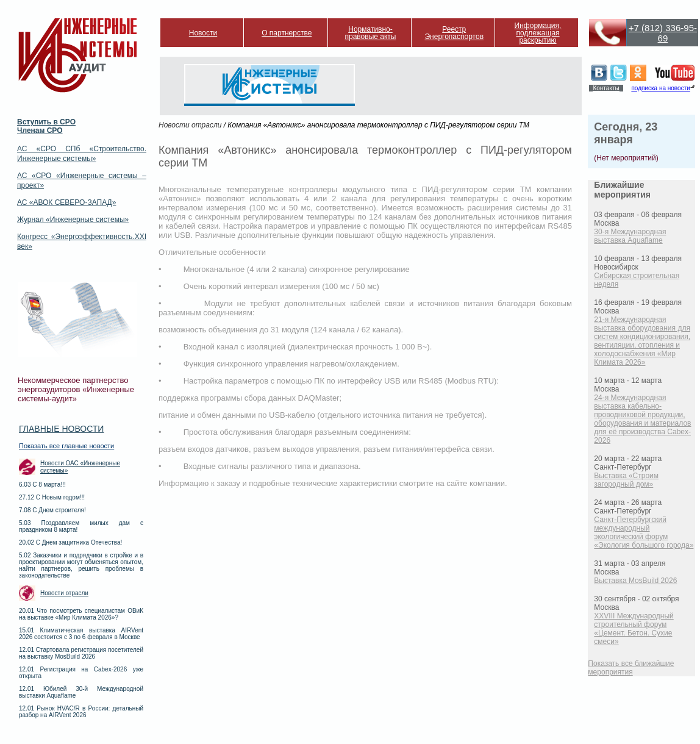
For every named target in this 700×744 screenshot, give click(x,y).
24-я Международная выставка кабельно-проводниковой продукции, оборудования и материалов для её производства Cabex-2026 (642, 419)
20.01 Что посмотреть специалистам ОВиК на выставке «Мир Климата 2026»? (81, 614)
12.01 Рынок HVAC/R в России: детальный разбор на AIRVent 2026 (81, 712)
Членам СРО (40, 131)
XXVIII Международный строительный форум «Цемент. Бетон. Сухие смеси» (634, 629)
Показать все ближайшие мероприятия (631, 668)
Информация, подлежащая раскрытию (538, 33)
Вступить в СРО (46, 122)
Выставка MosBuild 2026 (635, 581)
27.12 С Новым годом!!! (52, 497)
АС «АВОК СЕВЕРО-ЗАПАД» (66, 202)
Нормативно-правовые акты (371, 33)
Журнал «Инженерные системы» (73, 220)
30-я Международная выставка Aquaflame (630, 236)
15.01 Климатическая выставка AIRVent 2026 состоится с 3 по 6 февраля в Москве (81, 634)
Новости (203, 33)
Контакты (606, 88)
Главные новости (61, 429)
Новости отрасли (64, 593)
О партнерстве (287, 33)
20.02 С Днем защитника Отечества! (70, 542)
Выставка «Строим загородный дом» (626, 480)
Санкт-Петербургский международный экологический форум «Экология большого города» (644, 532)
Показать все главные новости (66, 446)
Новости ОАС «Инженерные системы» (80, 467)
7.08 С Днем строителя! (52, 510)
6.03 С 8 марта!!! (42, 485)
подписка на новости (660, 88)
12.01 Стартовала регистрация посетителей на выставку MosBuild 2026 (81, 653)
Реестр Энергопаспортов (454, 33)
